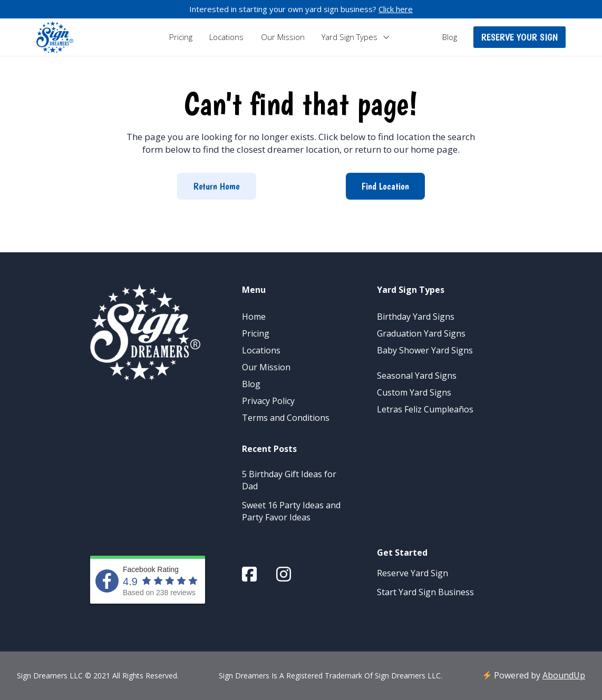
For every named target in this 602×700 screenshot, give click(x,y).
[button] (520, 37)
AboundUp (564, 675)
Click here (396, 9)
